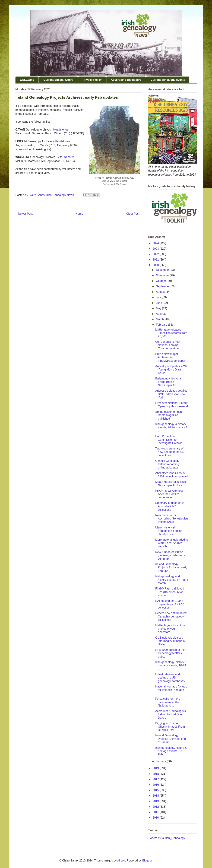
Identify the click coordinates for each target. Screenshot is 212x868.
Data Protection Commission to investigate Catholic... (170, 440)
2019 (156, 768)
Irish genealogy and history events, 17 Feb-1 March (172, 580)
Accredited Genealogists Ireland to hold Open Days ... (170, 714)
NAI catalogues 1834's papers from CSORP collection (169, 604)
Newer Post (25, 214)
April (159, 314)
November (163, 275)
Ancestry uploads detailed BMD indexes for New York (171, 394)
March (160, 319)
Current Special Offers (58, 80)
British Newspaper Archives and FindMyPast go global (170, 357)
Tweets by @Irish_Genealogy (167, 838)
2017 (156, 779)
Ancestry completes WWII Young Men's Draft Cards (171, 370)
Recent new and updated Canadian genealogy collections (171, 616)
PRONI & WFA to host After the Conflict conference (169, 494)
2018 (156, 774)
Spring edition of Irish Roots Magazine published (168, 415)
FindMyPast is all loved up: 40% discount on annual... (170, 592)
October (161, 281)
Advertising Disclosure (126, 80)
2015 (156, 790)
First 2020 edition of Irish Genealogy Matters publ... (171, 653)
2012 (156, 807)
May (159, 308)
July (159, 297)
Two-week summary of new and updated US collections (170, 452)
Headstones (61, 130)
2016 (156, 785)
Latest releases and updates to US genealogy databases (170, 678)
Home (79, 214)
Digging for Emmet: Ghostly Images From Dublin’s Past (170, 727)
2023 (156, 249)
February (162, 325)
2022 (156, 254)
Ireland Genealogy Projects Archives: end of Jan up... (170, 739)
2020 (156, 265)
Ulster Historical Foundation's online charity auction (169, 531)
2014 (156, 796)
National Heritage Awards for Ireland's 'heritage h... (171, 690)
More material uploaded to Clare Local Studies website (172, 543)
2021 (156, 260)
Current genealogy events (168, 80)
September (163, 286)
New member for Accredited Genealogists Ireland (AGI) (172, 519)
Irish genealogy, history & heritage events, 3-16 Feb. (171, 751)
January (161, 761)
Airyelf (121, 861)
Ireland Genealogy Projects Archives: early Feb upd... (171, 567)
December (163, 270)
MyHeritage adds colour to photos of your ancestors (172, 629)
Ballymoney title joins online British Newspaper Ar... (168, 382)
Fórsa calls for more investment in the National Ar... (168, 702)
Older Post (133, 214)
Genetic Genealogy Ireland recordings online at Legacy (168, 464)
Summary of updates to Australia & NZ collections (170, 506)
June (159, 303)
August (161, 292)
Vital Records (66, 157)
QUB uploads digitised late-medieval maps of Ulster (170, 641)
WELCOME (27, 80)
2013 (156, 801)
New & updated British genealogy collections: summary (170, 555)
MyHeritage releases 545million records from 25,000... (171, 333)
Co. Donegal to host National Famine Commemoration (168, 345)
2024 (156, 243)
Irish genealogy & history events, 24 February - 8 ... (171, 427)
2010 (156, 818)
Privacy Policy (92, 80)
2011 (156, 812)
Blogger (147, 861)
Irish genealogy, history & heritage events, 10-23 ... (171, 665)
